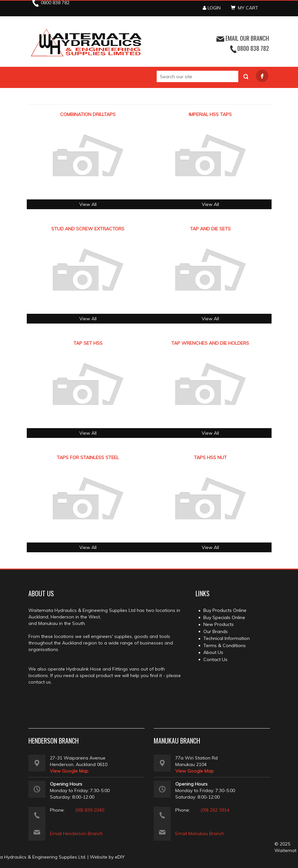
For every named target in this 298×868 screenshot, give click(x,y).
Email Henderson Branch (76, 833)
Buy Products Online (225, 610)
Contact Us (215, 659)
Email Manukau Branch (200, 833)
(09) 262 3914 (215, 810)
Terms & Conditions (225, 645)
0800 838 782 (253, 48)
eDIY (120, 857)
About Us (213, 652)
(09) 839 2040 (90, 810)
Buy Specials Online (224, 617)
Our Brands (216, 631)
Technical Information (227, 638)
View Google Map (69, 771)
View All (88, 204)
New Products (219, 624)
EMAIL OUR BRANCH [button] (243, 38)
